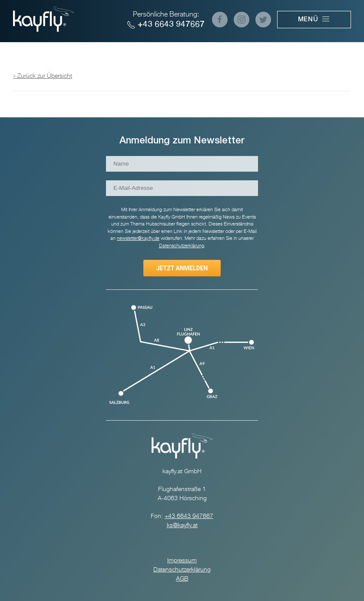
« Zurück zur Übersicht (43, 76)
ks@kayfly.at (182, 525)
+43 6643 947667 (166, 25)
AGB (182, 579)
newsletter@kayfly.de (138, 238)
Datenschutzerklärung (182, 570)
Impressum (182, 561)
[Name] (182, 164)
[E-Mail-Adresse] (182, 188)
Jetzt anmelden (182, 268)
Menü (314, 19)
